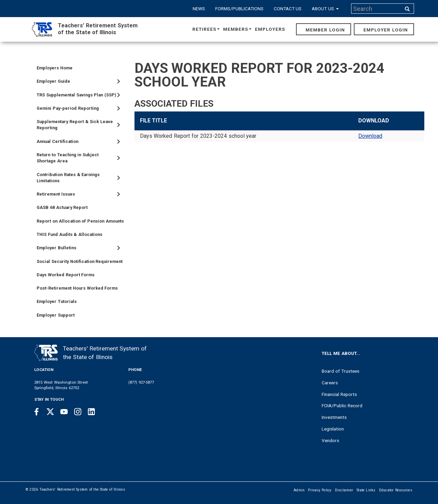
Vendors (330, 440)
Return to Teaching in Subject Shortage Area (68, 158)
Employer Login (386, 30)
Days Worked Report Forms (66, 275)
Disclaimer (344, 490)
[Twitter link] (50, 412)
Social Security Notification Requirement (80, 261)
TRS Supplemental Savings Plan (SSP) (76, 95)
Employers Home (55, 68)
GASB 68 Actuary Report (62, 207)
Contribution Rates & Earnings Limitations (68, 178)
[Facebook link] (37, 412)
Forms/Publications (239, 9)
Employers (270, 29)
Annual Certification (57, 141)
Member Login (325, 30)
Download (370, 136)
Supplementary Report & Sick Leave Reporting (75, 125)
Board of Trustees (340, 371)
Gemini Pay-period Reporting (68, 108)
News (199, 9)
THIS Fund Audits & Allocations (69, 234)
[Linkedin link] (91, 412)
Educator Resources (396, 490)
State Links (366, 490)
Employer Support (56, 315)
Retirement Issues (56, 194)
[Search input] (377, 9)
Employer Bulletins (56, 248)
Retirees (206, 29)
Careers (330, 383)
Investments (334, 417)
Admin (299, 490)
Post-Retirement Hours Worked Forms (77, 288)
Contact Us (288, 9)
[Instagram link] (78, 412)
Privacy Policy (320, 490)
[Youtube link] (64, 412)
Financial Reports (339, 394)
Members (237, 29)
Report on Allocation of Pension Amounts (80, 221)
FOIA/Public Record (342, 406)
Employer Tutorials (57, 301)
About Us (325, 9)
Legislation (333, 429)
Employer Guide (53, 81)
